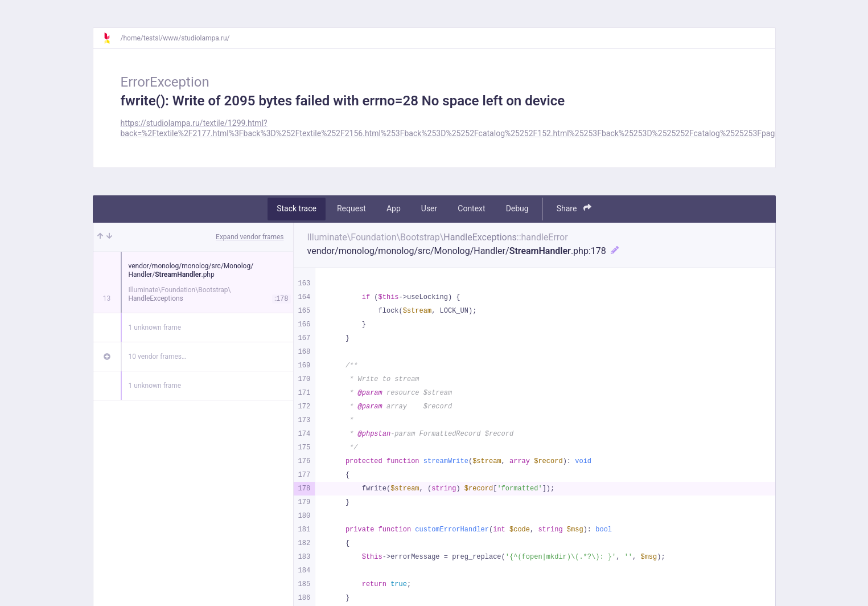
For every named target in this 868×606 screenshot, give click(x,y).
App (394, 208)
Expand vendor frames (250, 237)
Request (351, 208)
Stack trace (297, 208)
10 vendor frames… (157, 357)
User (429, 208)
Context (471, 208)
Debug (517, 208)
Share (574, 208)
